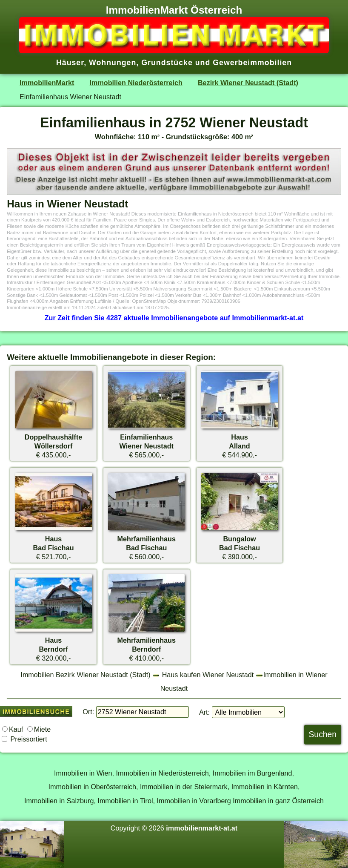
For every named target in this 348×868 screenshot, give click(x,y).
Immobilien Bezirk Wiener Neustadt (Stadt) (85, 675)
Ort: (88, 712)
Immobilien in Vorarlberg (194, 801)
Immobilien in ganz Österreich (278, 801)
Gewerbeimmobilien (252, 63)
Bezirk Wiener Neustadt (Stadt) (248, 83)
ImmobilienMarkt (47, 83)
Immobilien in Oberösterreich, (93, 787)
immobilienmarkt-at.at (202, 828)
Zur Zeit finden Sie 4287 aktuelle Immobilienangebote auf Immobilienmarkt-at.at (174, 318)
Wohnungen (113, 63)
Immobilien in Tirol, (126, 801)
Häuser (70, 63)
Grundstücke (167, 63)
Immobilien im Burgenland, (253, 773)
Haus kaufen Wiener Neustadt (208, 675)
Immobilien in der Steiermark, (185, 787)
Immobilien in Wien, (84, 773)
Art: (204, 712)
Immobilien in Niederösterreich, (164, 773)
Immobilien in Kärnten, (266, 787)
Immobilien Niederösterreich (136, 83)
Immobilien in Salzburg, (60, 801)
